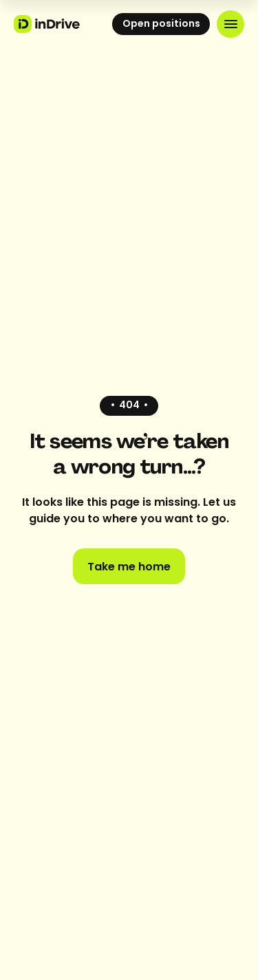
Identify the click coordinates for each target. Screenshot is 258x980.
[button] (230, 24)
